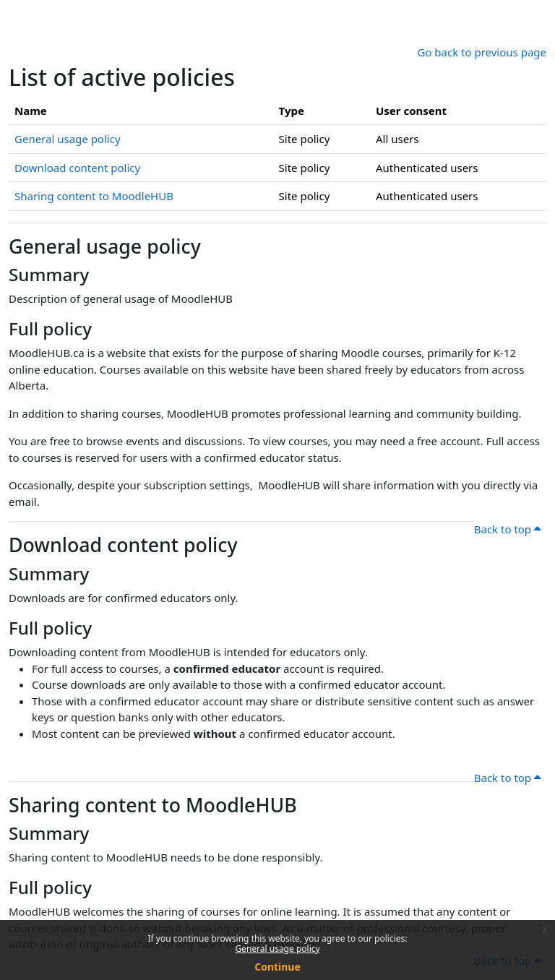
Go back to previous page (482, 52)
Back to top (507, 529)
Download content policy (77, 168)
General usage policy (277, 949)
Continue (277, 967)
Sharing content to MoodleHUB (94, 196)
